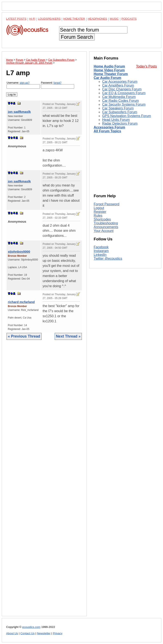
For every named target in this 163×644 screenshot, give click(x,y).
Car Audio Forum (107, 78)
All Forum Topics (107, 131)
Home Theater (74, 19)
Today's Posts (146, 66)
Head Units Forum (116, 120)
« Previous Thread (24, 336)
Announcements (106, 227)
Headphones (97, 19)
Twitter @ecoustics (108, 259)
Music (114, 19)
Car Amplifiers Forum (118, 85)
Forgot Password (107, 204)
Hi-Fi (32, 19)
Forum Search (77, 37)
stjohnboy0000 (19, 252)
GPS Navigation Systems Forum (127, 116)
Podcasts (129, 19)
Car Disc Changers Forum (122, 89)
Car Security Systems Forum (124, 104)
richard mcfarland (21, 302)
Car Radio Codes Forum (121, 101)
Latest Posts (16, 19)
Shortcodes (102, 219)
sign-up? (25, 83)
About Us (12, 633)
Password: (58, 85)
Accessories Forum (109, 127)
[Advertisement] (44, 481)
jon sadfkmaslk (19, 112)
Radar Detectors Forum (120, 123)
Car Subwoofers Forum (120, 112)
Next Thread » (68, 336)
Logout (99, 208)
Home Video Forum (109, 70)
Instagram (101, 251)
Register (100, 212)
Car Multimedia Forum (119, 97)
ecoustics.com (31, 627)
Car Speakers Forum (118, 108)
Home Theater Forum (111, 74)
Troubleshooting (106, 223)
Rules (98, 216)
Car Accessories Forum (120, 82)
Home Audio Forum (109, 66)
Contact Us (27, 633)
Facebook (101, 247)
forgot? (57, 83)
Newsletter (44, 633)
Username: (23, 85)
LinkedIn (100, 255)
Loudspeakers (49, 19)
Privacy (58, 633)
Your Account (104, 231)
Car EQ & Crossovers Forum (124, 93)
